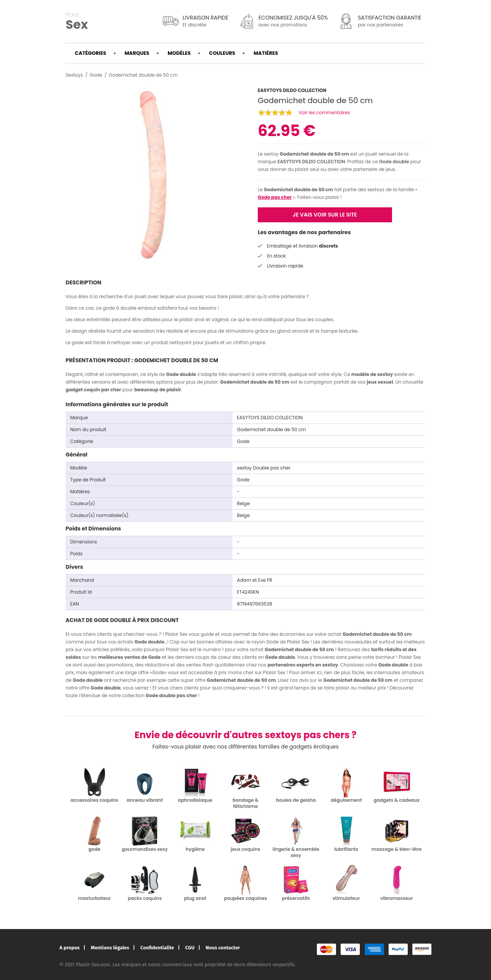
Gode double (394, 162)
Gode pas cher (275, 197)
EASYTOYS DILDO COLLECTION (311, 162)
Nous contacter (223, 948)
